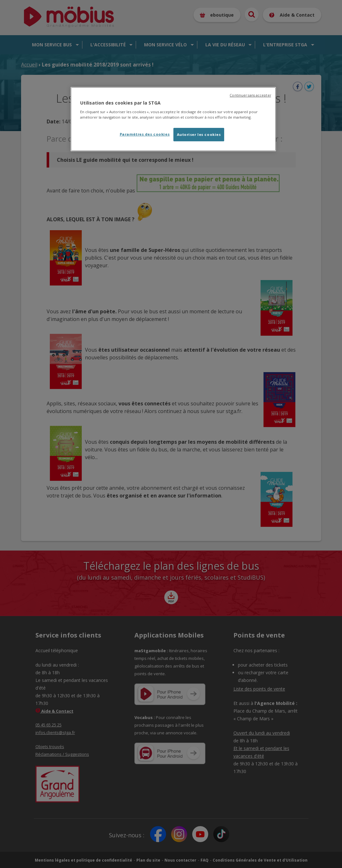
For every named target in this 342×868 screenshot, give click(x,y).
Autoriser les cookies (199, 134)
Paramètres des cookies (145, 134)
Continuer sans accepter (250, 95)
